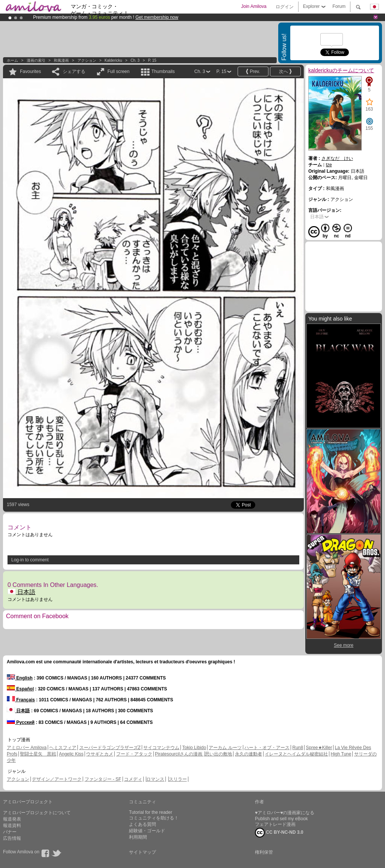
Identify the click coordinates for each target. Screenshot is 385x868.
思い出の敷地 (218, 754)
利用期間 (138, 837)
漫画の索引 (36, 60)
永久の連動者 (249, 754)
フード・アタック (134, 754)
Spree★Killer (319, 748)
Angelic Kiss (71, 754)
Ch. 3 (135, 60)
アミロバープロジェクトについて (37, 813)
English (20, 678)
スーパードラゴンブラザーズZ (110, 748)
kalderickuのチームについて (341, 70)
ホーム (12, 60)
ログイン (285, 7)
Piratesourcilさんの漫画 (179, 754)
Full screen (119, 71)
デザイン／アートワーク (57, 779)
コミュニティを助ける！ (154, 818)
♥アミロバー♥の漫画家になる (285, 813)
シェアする (74, 71)
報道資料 (12, 825)
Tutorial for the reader (151, 812)
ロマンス (155, 779)
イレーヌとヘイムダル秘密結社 (296, 754)
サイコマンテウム (161, 748)
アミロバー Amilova (27, 748)
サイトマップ (142, 852)
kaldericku (113, 60)
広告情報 (12, 838)
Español (20, 689)
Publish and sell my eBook (281, 819)
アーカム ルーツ (225, 748)
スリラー (178, 779)
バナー (10, 832)
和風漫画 (61, 60)
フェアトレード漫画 (275, 824)
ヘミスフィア (63, 748)
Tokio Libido (194, 748)
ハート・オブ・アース (267, 748)
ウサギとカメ (100, 754)
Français (21, 700)
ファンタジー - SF (103, 779)
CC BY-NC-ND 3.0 (279, 833)
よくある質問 (142, 824)
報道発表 (12, 819)
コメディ (133, 779)
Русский (21, 722)
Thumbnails (163, 71)
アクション (87, 60)
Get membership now (157, 17)
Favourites (30, 71)
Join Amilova (254, 6)
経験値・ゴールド (147, 831)
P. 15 (152, 60)
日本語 (21, 592)
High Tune (341, 754)
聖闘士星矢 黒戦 (38, 754)
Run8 (298, 748)
